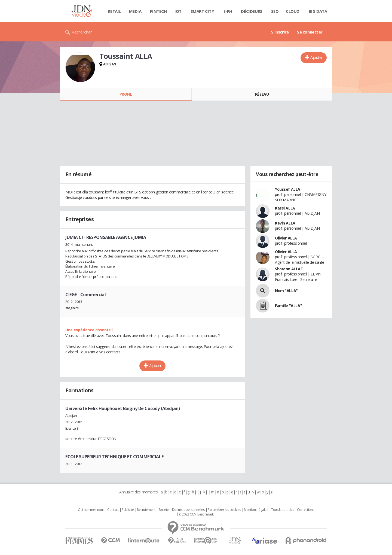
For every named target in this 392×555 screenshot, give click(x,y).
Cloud (293, 11)
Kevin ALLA (285, 223)
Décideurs (252, 11)
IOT (178, 11)
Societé (164, 510)
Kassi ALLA (285, 208)
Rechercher (82, 32)
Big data (318, 11)
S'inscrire (280, 32)
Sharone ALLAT (289, 269)
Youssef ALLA (288, 189)
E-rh (228, 11)
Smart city (202, 11)
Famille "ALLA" (288, 306)
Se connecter (310, 32)
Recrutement (146, 510)
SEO (275, 11)
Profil (126, 94)
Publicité (128, 510)
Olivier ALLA (286, 238)
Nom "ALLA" (286, 291)
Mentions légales (256, 510)
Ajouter (316, 57)
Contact (113, 510)
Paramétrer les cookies (224, 510)
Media (135, 11)
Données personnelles (188, 510)
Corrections (305, 510)
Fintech (158, 11)
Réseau (262, 94)
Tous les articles (283, 510)
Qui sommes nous (91, 510)
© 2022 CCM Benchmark (196, 514)
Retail (114, 11)
